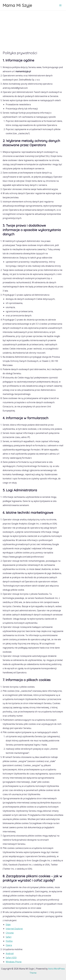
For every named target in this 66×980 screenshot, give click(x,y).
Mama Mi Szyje (17, 5)
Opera (9, 945)
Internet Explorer (14, 929)
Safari (9, 937)
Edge (8, 925)
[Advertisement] (33, 31)
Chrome (10, 933)
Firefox (9, 941)
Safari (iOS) (11, 958)
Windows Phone (14, 962)
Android (10, 953)
